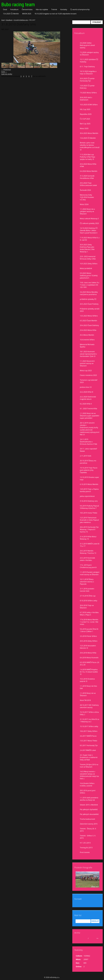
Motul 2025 (84, 128)
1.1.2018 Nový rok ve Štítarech (88, 694)
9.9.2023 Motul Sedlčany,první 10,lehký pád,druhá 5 (89, 276)
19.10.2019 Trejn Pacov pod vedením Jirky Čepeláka (89, 470)
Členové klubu (27, 9)
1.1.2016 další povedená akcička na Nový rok (89, 799)
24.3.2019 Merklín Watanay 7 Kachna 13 (88, 552)
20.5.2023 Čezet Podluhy (89, 304)
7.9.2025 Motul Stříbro (88, 93)
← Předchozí (6, 70)
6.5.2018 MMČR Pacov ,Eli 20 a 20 (90, 664)
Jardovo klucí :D (86, 387)
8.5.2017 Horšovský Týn (89, 745)
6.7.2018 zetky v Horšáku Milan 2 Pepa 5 (89, 614)
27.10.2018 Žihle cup (88, 596)
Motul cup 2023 (86, 371)
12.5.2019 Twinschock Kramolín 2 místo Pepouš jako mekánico (89, 520)
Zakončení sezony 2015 (89, 824)
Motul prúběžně (86, 268)
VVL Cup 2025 (85, 109)
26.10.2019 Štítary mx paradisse (88, 462)
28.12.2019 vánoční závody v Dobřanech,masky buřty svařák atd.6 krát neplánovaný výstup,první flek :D (90, 429)
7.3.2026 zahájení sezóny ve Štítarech (89, 54)
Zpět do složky (7, 74)
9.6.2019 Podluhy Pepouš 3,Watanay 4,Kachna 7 (89, 507)
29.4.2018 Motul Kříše (88, 653)
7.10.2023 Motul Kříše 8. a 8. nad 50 (90, 239)
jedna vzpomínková (87, 496)
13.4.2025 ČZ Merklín (11, 14)
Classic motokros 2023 (88, 375)
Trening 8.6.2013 (86, 848)
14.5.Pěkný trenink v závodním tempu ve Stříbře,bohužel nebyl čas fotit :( (89, 775)
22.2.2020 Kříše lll (87, 392)
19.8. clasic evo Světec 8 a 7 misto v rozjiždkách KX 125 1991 (90, 285)
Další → (4, 72)
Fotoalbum (14, 9)
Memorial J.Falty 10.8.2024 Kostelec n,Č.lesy (87, 197)
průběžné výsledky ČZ (88, 299)
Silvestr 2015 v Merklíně (89, 805)
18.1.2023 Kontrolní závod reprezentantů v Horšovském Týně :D (88, 354)
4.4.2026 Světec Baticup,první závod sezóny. (87, 45)
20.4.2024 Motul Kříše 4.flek (88, 165)
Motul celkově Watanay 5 (89, 219)
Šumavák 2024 (85, 190)
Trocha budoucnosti (87, 819)
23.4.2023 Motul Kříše (88, 330)
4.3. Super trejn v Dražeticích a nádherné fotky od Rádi (89, 757)
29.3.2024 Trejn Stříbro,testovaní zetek (88, 184)
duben (85, 938)
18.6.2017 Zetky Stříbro (89, 731)
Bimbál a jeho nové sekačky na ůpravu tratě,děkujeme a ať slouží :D (90, 146)
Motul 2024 (84, 204)
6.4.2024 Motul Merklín (89, 171)
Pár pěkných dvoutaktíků (89, 814)
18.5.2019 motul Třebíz (89, 513)
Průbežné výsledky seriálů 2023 (90, 310)
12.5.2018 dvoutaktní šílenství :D (88, 647)
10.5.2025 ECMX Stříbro (89, 105)
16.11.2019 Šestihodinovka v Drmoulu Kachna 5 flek (89, 442)
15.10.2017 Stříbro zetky (89, 726)
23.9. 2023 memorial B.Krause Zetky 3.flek (88, 258)
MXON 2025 (27, 14)
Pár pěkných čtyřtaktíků (89, 809)
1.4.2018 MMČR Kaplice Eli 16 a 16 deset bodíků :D (89, 672)
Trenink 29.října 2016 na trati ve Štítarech (89, 766)
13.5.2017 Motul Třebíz (89, 741)
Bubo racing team (18, 5)
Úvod (5, 9)
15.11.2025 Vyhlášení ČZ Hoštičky (89, 61)
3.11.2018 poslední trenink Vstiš (87, 590)
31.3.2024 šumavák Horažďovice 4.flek (87, 177)
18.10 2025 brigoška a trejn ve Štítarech (88, 73)
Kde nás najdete (42, 9)
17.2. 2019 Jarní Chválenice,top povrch (88, 566)
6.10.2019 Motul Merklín (89, 484)
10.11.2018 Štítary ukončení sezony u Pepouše (87, 582)
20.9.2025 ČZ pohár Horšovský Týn (87, 80)
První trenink (85, 852)
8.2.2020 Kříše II (86, 404)
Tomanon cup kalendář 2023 (89, 381)
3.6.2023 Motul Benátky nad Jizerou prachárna (89, 293)
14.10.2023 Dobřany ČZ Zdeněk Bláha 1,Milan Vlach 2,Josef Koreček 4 (89, 230)
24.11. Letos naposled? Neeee (89, 450)
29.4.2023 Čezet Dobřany (89, 325)
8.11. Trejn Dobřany (87, 67)
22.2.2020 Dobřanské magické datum (88, 398)
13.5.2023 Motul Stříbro (89, 316)
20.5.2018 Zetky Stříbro (89, 641)
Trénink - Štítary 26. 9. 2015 (88, 830)
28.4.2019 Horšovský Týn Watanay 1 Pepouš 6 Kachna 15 (89, 529)
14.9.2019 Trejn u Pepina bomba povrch (89, 490)
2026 (91, 938)
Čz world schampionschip (80, 9)
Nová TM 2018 (85, 700)
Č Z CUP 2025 (85, 119)
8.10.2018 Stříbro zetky (89, 601)
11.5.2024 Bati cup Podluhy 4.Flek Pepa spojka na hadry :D (87, 157)
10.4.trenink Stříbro (87, 340)
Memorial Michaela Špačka (87, 346)
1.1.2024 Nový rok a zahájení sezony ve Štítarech (87, 211)
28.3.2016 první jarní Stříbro (88, 792)
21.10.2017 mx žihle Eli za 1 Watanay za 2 (90, 720)
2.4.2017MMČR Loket (88, 750)
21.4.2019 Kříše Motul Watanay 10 (88, 538)
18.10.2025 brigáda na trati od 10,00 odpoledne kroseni (56, 14)
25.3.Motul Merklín (87, 335)
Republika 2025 (86, 114)
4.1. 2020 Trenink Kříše (89, 409)
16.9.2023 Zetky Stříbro (89, 264)
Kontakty (64, 9)
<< (77, 938)
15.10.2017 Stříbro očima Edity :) (89, 713)
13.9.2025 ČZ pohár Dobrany (87, 87)
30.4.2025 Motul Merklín (89, 133)
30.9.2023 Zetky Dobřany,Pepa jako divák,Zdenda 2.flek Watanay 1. (87, 248)
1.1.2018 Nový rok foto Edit (88, 687)
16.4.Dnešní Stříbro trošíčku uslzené (87, 785)
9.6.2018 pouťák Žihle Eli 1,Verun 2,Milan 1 (89, 630)
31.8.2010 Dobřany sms (21, 20)
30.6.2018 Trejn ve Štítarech (87, 607)
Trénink (54, 9)
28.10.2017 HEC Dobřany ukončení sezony (89, 706)
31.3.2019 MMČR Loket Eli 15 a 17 (90, 545)
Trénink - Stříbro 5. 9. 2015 (88, 837)
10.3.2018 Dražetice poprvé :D (87, 680)
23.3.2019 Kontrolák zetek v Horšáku (87, 559)
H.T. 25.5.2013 (85, 843)
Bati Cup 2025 (85, 124)
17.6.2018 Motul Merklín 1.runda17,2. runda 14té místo (89, 622)
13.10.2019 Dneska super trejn (89, 478)
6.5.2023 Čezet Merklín (89, 321)
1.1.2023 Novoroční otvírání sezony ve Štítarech (87, 363)
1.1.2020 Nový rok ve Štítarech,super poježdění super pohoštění (90, 416)
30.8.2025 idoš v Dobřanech (86, 99)
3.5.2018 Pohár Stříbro (88, 636)
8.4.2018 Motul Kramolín (89, 658)
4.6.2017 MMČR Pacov (88, 736)
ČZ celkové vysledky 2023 (89, 223)
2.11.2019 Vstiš (86, 456)
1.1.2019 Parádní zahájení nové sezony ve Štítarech (90, 573)
